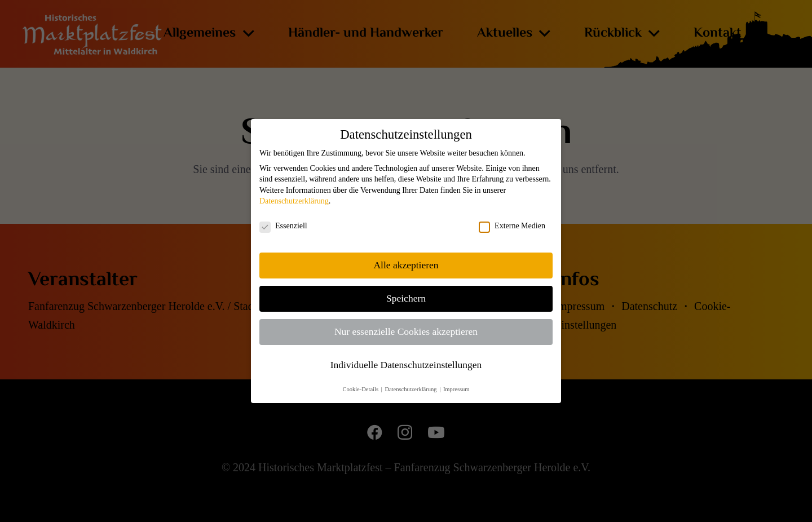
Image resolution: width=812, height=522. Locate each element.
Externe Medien (512, 226)
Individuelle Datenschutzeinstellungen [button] (406, 365)
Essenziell (283, 226)
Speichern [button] (406, 298)
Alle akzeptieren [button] (406, 265)
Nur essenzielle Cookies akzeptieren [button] (406, 331)
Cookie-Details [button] (361, 389)
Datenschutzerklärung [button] (411, 389)
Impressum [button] (456, 389)
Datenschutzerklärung (294, 201)
